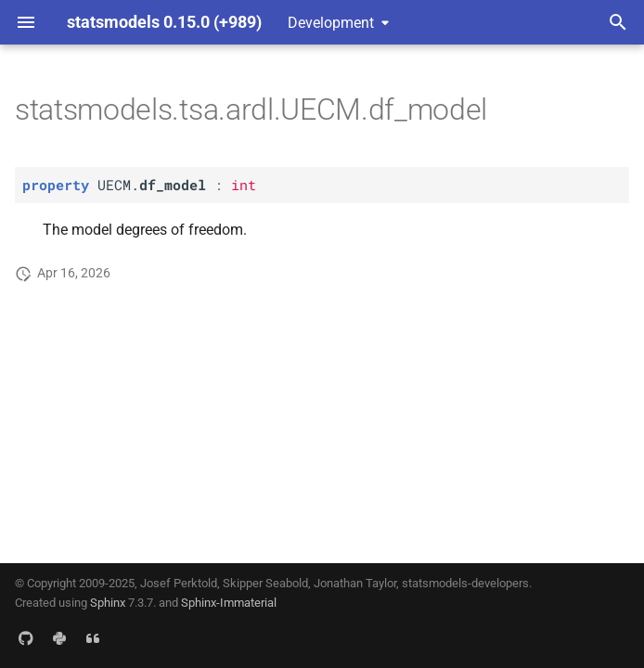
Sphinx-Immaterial (229, 603)
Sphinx (108, 603)
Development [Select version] (331, 23)
